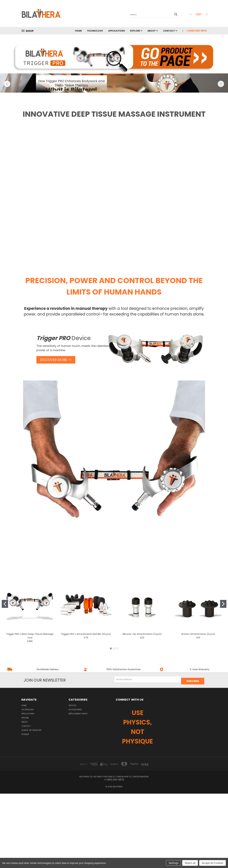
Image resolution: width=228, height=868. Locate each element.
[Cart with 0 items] (206, 14)
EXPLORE (136, 31)
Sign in (25, 805)
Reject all (190, 863)
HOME (78, 31)
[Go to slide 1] (5, 680)
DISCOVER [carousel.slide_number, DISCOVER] (71, 131)
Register (37, 805)
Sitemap (25, 809)
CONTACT (170, 31)
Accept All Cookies (212, 863)
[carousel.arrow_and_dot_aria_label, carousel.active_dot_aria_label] (114, 163)
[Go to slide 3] (117, 725)
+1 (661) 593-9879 (196, 31)
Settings (173, 863)
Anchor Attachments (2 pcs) (198, 710)
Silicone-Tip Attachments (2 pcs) (142, 710)
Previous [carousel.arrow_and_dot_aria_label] (7, 126)
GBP (198, 14)
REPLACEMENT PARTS (78, 788)
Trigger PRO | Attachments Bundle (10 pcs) (86, 710)
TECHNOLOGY (95, 31)
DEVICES (72, 780)
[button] (114, 57)
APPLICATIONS (117, 31)
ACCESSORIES (75, 784)
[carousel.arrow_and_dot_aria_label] (110, 163)
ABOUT (153, 31)
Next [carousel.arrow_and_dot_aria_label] (221, 126)
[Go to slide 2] (223, 680)
